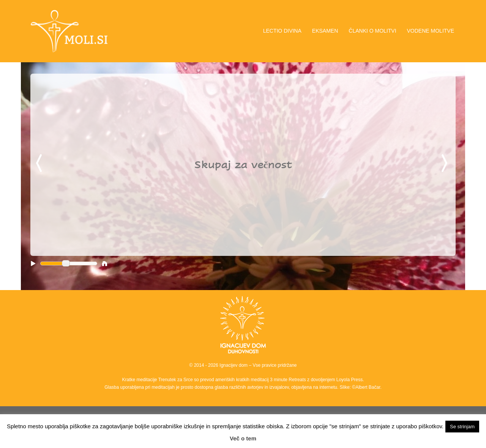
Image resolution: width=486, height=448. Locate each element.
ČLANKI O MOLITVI (372, 31)
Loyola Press (350, 380)
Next (446, 164)
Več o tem (243, 438)
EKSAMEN (325, 31)
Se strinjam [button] (462, 427)
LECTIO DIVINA (282, 31)
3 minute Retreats (289, 380)
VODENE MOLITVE (431, 31)
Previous (40, 164)
